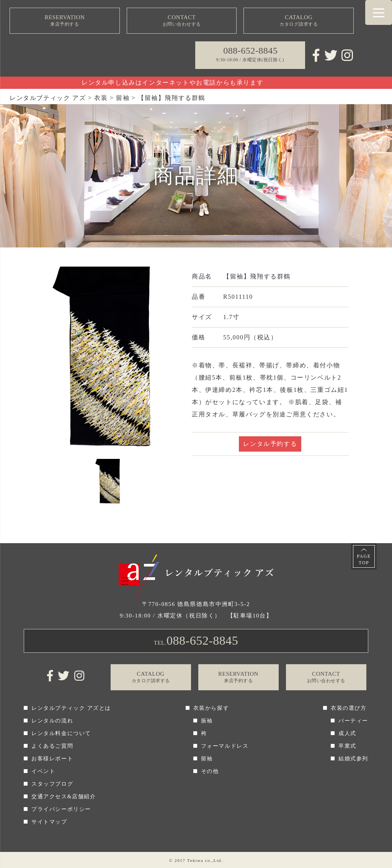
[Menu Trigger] (379, 12)
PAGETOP (364, 559)
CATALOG (299, 21)
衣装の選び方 (349, 708)
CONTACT (182, 21)
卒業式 (347, 746)
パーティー (353, 721)
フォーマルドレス (225, 746)
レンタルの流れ (52, 721)
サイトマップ (49, 822)
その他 (210, 771)
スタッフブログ (52, 784)
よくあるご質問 (52, 746)
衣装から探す (211, 708)
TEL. (196, 640)
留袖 (207, 759)
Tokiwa (195, 860)
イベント (43, 771)
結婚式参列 (353, 759)
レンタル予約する (270, 444)
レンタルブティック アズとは (71, 708)
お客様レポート (52, 759)
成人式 (347, 733)
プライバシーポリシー (61, 809)
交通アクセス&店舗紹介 (64, 797)
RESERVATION (65, 21)
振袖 (207, 721)
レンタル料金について (61, 733)
